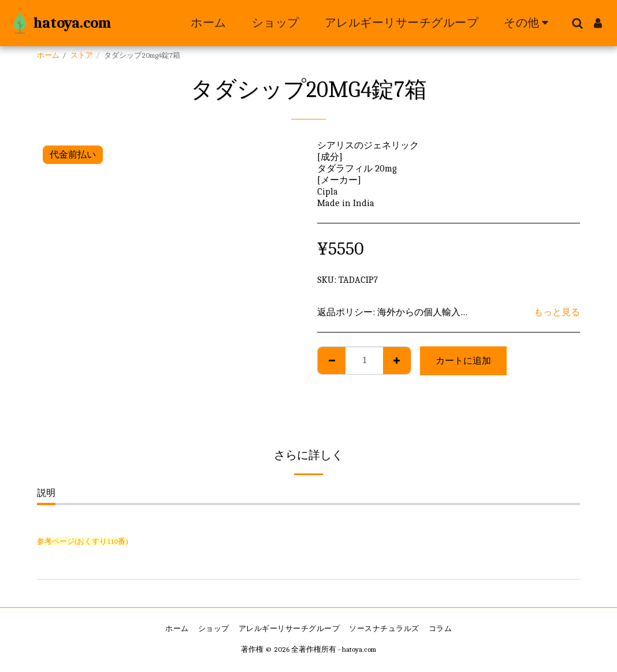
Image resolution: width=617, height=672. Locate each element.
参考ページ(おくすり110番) (83, 541)
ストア (82, 55)
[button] (577, 23)
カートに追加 (463, 361)
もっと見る (557, 312)
